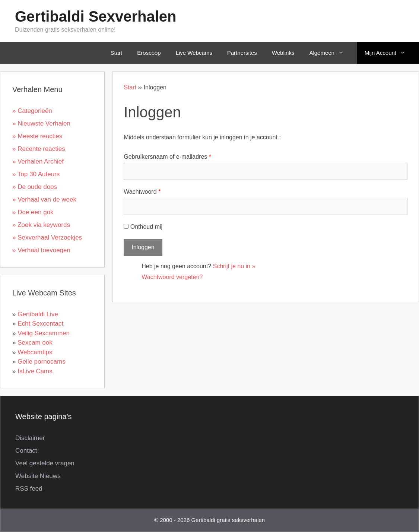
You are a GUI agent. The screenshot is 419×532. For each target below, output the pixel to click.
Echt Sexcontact (40, 324)
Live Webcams (194, 53)
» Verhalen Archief (38, 161)
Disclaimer (30, 438)
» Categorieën (32, 111)
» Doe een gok (33, 212)
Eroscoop (149, 53)
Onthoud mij (143, 227)
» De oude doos (35, 187)
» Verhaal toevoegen (41, 250)
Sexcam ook (35, 343)
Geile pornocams (42, 362)
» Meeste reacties (37, 136)
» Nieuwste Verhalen (41, 123)
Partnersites (242, 53)
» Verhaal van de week (44, 199)
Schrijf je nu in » (234, 266)
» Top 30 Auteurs (36, 174)
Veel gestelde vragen (45, 463)
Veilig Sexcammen (44, 333)
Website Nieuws (38, 476)
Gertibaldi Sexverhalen (96, 16)
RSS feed (29, 489)
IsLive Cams (35, 371)
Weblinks (283, 53)
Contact (26, 451)
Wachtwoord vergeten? (172, 277)
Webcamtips (35, 352)
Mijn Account (390, 53)
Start (117, 53)
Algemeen (332, 53)
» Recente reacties (39, 149)
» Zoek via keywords (41, 225)
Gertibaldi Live (38, 314)
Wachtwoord (142, 192)
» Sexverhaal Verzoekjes (47, 237)
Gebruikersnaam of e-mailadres (167, 157)
